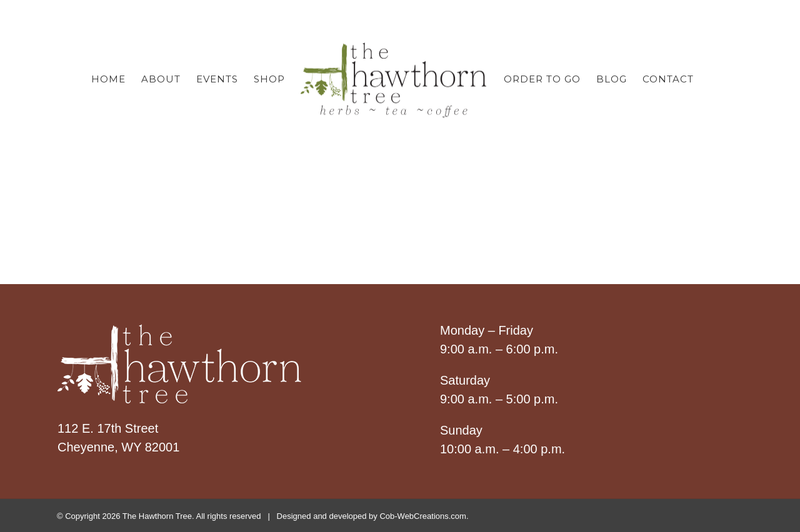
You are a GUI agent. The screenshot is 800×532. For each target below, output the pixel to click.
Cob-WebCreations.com (422, 516)
